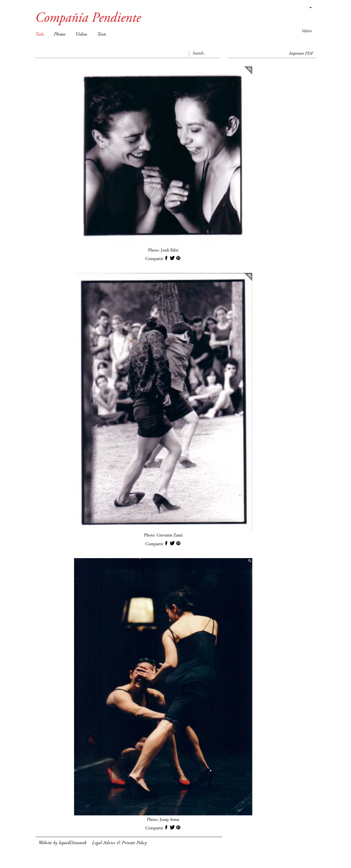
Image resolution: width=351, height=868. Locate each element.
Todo (39, 35)
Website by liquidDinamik (62, 843)
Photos (60, 35)
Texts (102, 35)
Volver (307, 31)
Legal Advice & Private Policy (119, 843)
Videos (81, 35)
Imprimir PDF (301, 54)
